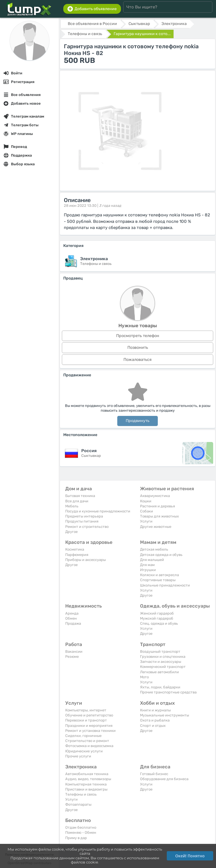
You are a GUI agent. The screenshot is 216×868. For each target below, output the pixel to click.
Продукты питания (82, 521)
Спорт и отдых (153, 726)
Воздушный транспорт (160, 651)
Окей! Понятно (190, 856)
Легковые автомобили (159, 672)
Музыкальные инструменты (165, 715)
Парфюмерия (77, 555)
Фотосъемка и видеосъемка (89, 746)
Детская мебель (154, 549)
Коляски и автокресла (159, 575)
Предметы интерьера (84, 516)
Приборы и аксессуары (85, 560)
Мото (144, 677)
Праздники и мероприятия (89, 726)
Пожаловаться (138, 360)
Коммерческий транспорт (163, 667)
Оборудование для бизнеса (164, 779)
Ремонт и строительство (87, 527)
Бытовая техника (80, 496)
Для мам (147, 565)
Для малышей (152, 560)
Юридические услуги (84, 751)
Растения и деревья (157, 506)
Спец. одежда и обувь (159, 623)
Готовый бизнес (154, 774)
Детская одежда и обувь (161, 555)
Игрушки (148, 570)
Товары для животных (159, 516)
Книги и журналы (155, 710)
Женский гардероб (157, 613)
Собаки (147, 511)
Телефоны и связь (81, 794)
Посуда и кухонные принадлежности (98, 511)
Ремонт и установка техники (90, 731)
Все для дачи (77, 501)
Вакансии (74, 651)
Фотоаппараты (78, 804)
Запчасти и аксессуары (161, 662)
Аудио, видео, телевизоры (88, 779)
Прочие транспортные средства (168, 692)
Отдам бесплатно (81, 827)
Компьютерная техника (86, 784)
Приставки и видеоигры (86, 789)
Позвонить (138, 348)
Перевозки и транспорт (86, 720)
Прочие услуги (78, 756)
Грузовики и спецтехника (163, 657)
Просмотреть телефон (138, 336)
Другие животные (156, 527)
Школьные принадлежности (165, 585)
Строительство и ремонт (87, 741)
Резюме (72, 657)
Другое (71, 532)
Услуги (146, 521)
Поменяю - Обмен (81, 832)
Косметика (75, 549)
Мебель (72, 506)
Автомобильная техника (87, 774)
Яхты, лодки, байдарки (160, 687)
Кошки (146, 501)
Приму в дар (76, 838)
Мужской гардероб (157, 618)
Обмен (71, 618)
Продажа (73, 623)
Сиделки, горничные (83, 736)
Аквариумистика (155, 496)
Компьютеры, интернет (86, 710)
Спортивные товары (158, 580)
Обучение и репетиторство (89, 715)
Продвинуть (138, 421)
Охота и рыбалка (155, 720)
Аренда (72, 613)
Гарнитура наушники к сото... (142, 34)
